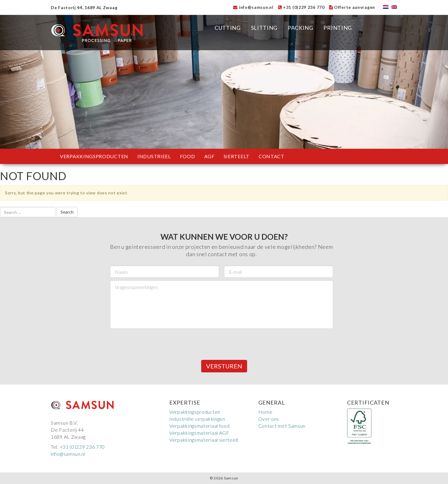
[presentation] (156, 343)
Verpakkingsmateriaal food (200, 426)
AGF (209, 156)
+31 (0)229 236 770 (301, 7)
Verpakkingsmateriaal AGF (199, 433)
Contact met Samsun (282, 426)
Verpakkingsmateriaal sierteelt (204, 440)
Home (265, 412)
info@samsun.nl (253, 7)
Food (188, 156)
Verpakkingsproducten (94, 156)
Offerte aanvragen (352, 7)
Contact (272, 156)
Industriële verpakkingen (197, 419)
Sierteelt (237, 156)
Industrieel (154, 156)
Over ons (269, 419)
